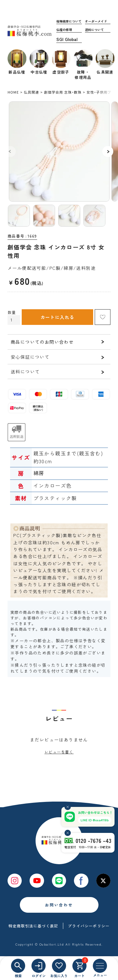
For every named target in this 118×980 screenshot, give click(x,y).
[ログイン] (39, 966)
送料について (94, 30)
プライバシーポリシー (89, 926)
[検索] (18, 966)
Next (108, 151)
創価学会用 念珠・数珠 (63, 92)
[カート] (79, 966)
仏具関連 (31, 92)
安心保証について (30, 357)
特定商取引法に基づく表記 (33, 926)
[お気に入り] (59, 966)
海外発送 (69, 39)
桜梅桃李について (69, 21)
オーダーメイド (96, 21)
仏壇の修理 (64, 30)
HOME (13, 92)
